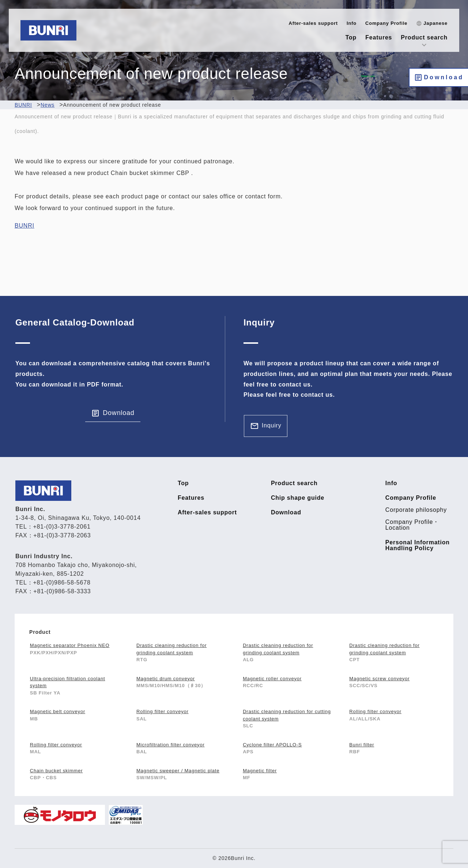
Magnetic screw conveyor (379, 679)
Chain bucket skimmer (56, 771)
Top (351, 37)
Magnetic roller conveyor (272, 679)
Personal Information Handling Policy (418, 545)
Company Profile (386, 23)
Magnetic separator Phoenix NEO (70, 645)
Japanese (435, 23)
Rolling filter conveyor (163, 711)
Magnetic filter (260, 771)
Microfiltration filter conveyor (171, 745)
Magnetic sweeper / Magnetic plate (178, 771)
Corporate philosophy (416, 510)
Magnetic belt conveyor (58, 711)
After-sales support (313, 23)
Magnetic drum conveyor (166, 679)
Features (379, 37)
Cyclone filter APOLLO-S (272, 745)
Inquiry (272, 425)
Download (444, 77)
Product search (424, 37)
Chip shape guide (298, 498)
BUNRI (24, 226)
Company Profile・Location (412, 525)
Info (352, 23)
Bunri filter (362, 745)
